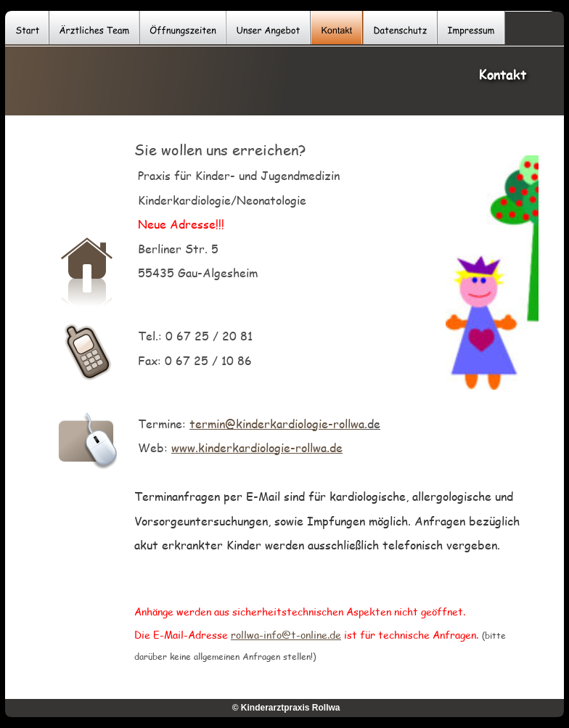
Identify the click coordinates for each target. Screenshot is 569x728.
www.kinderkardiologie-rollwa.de (257, 447)
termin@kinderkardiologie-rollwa (277, 424)
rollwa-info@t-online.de (286, 635)
